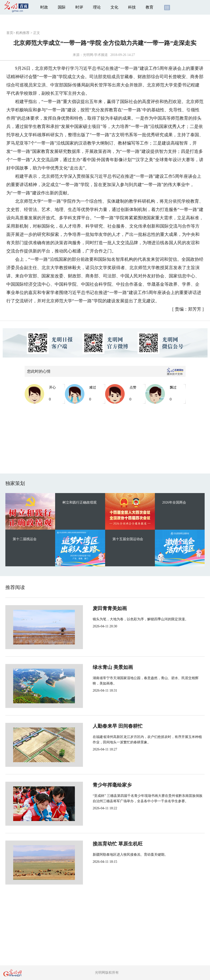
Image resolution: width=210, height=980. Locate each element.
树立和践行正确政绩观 (80, 502)
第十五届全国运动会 (128, 539)
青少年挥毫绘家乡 (96, 785)
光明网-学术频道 (95, 55)
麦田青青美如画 (94, 608)
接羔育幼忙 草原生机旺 (102, 844)
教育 (150, 7)
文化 (114, 7)
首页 (10, 33)
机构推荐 (23, 33)
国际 (62, 7)
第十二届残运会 (25, 539)
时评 (79, 7)
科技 (132, 7)
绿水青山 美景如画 (97, 667)
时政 (44, 7)
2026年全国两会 (174, 502)
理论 (97, 7)
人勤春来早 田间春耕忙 (102, 726)
